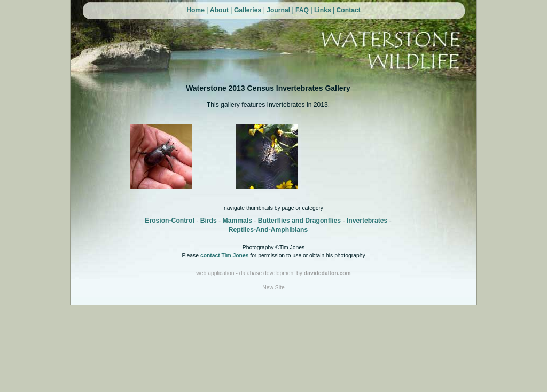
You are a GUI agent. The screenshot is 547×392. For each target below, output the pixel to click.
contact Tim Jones (225, 256)
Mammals (237, 221)
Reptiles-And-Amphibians (268, 230)
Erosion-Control (170, 221)
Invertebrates (367, 221)
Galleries (248, 10)
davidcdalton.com (327, 273)
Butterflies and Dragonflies (299, 221)
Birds (209, 221)
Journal (278, 10)
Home (196, 10)
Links (323, 10)
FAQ (302, 10)
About (219, 10)
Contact (349, 10)
